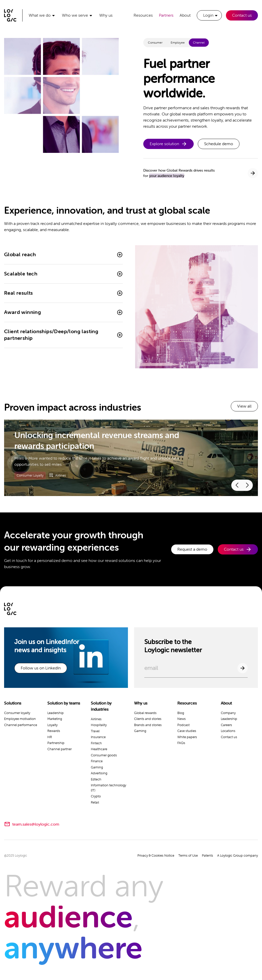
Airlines (96, 719)
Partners (166, 15)
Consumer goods (104, 755)
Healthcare (99, 749)
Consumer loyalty (17, 713)
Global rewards (145, 713)
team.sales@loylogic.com (36, 824)
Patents (208, 855)
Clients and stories (148, 719)
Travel (95, 731)
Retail (95, 802)
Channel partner (59, 749)
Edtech (96, 779)
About (185, 15)
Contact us (242, 15)
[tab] (155, 43)
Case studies (187, 731)
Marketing (55, 719)
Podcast (183, 725)
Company (228, 713)
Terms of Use (188, 855)
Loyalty (52, 725)
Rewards (54, 731)
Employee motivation (20, 719)
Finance (97, 761)
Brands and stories (148, 725)
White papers (187, 737)
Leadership (56, 713)
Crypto (96, 796)
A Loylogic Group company (238, 855)
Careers (226, 725)
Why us (106, 15)
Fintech (96, 743)
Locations (228, 731)
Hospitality (99, 725)
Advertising (99, 773)
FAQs (181, 743)
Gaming (97, 767)
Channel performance (21, 725)
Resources (143, 15)
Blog (181, 713)
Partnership (56, 743)
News (182, 719)
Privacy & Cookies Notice (156, 855)
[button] (42, 15)
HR (50, 737)
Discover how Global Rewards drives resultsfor (179, 173)
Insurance (98, 737)
